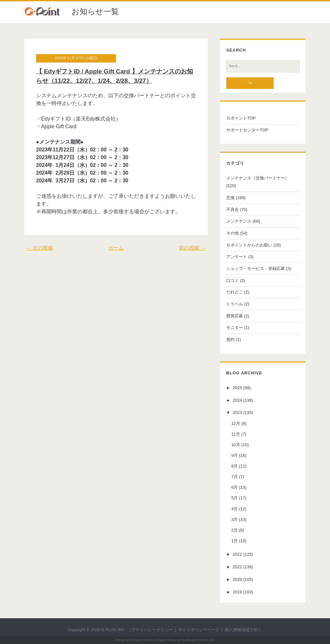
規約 (230, 339)
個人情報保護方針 (241, 630)
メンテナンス (239, 221)
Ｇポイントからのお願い (249, 245)
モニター (235, 327)
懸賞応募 (235, 316)
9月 (235, 455)
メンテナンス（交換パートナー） (258, 178)
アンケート (237, 257)
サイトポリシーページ (199, 630)
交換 (230, 198)
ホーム (116, 248)
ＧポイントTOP (241, 118)
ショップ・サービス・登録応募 (256, 269)
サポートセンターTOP (247, 130)
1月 (235, 541)
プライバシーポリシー (152, 630)
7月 (235, 477)
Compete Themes (141, 640)
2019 (237, 592)
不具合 (233, 210)
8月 (235, 466)
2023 (237, 413)
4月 (235, 509)
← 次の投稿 (40, 248)
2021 (237, 567)
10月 (236, 445)
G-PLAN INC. (113, 630)
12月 (236, 423)
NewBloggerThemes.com (198, 640)
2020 (237, 579)
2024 (237, 400)
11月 (236, 434)
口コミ (233, 280)
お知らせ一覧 (95, 11)
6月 (235, 487)
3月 (235, 519)
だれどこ (235, 292)
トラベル (235, 304)
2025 (237, 388)
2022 (237, 554)
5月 (235, 498)
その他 (233, 233)
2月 (235, 530)
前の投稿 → (192, 248)
